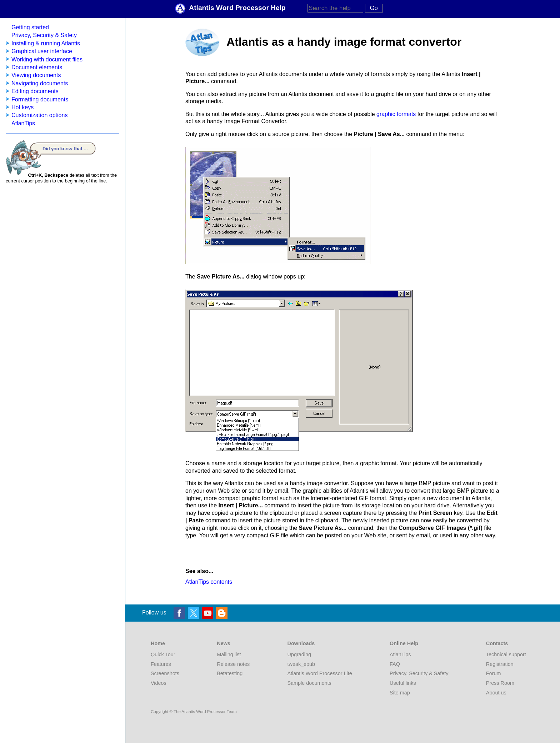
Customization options (39, 115)
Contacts (497, 643)
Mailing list (229, 654)
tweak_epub (301, 664)
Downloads (301, 643)
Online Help (404, 643)
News (224, 643)
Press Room (500, 683)
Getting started (30, 27)
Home (158, 643)
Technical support (506, 654)
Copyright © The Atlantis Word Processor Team (194, 712)
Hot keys (22, 107)
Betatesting (230, 673)
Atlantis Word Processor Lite (320, 673)
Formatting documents (40, 99)
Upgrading (299, 654)
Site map (400, 693)
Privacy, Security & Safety (44, 35)
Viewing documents (36, 75)
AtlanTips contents (209, 582)
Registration (500, 664)
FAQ (395, 664)
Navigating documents (40, 83)
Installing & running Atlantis (46, 43)
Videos (159, 683)
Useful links (403, 683)
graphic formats (396, 114)
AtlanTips (23, 123)
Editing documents (35, 91)
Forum (494, 673)
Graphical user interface (42, 51)
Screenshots (165, 673)
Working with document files (47, 59)
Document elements (37, 67)
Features (161, 664)
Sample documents (309, 683)
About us (496, 693)
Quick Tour (163, 654)
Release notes (233, 664)
